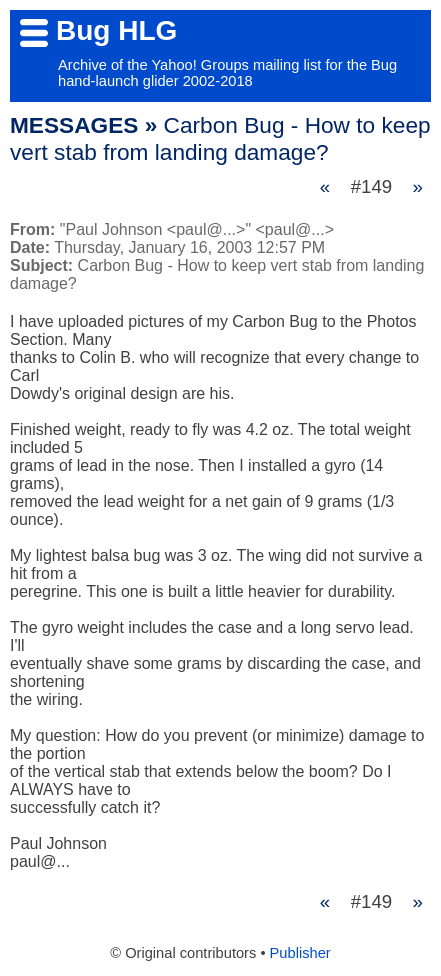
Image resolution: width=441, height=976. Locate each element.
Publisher (300, 953)
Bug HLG (116, 30)
